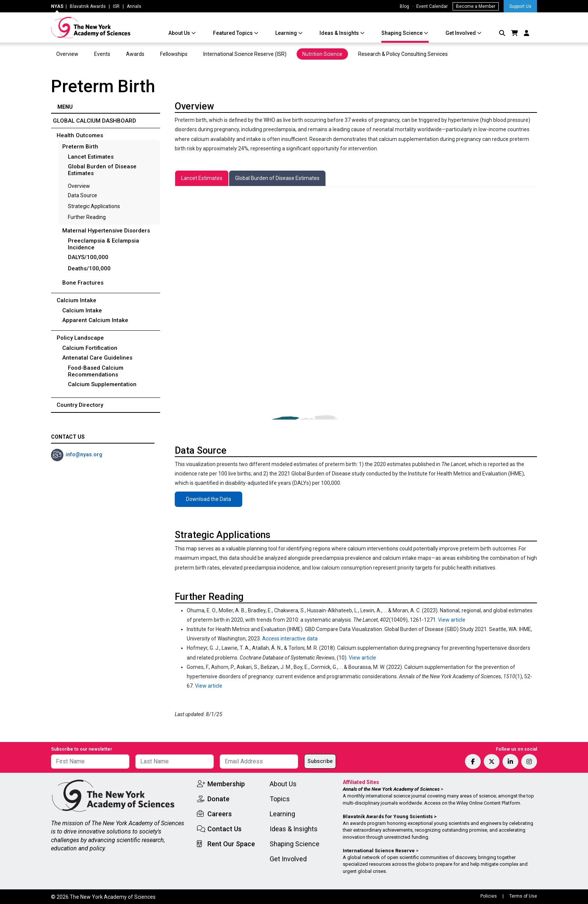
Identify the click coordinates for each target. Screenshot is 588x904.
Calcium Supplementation (102, 384)
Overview (67, 54)
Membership (226, 784)
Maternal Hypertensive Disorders (106, 231)
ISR (116, 6)
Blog (404, 6)
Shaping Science (403, 33)
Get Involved (461, 33)
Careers (220, 814)
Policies (489, 896)
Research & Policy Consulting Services (403, 54)
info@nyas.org (84, 454)
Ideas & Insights (340, 33)
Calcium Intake (82, 310)
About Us (180, 33)
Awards (135, 54)
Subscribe (320, 761)
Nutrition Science (322, 54)
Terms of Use (523, 896)
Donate (218, 799)
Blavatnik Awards (88, 6)
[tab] (202, 178)
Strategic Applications (94, 206)
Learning (287, 33)
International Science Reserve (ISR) (245, 54)
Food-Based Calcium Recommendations (96, 371)
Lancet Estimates (91, 157)
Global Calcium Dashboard (94, 121)
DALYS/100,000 (88, 257)
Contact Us (224, 829)
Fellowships (174, 54)
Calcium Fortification (90, 348)
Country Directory (80, 405)
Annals (134, 6)
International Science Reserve (379, 851)
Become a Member (476, 6)
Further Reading (87, 217)
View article (452, 620)
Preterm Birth (80, 147)
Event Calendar (432, 6)
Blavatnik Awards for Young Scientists (388, 816)
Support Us (520, 6)
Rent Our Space (231, 844)
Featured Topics (233, 33)
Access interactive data (290, 639)
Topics (280, 799)
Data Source (82, 195)
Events (102, 54)
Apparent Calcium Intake (95, 320)
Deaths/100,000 (89, 268)
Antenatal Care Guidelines (97, 358)
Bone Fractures (83, 283)
